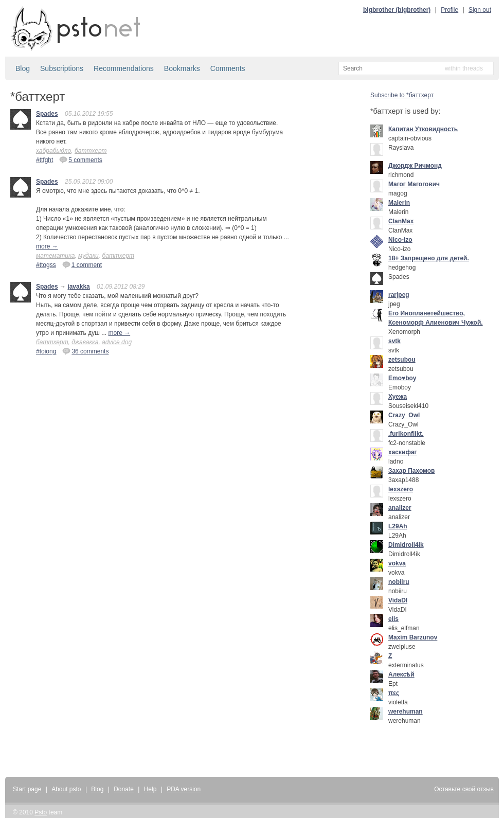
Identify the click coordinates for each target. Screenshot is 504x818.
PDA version (184, 789)
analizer (400, 508)
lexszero (401, 489)
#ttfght (44, 160)
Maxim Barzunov (413, 637)
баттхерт (91, 151)
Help (150, 789)
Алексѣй (401, 674)
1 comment (82, 264)
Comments (228, 68)
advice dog (117, 342)
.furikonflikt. (406, 434)
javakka (78, 287)
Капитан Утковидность (423, 129)
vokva (397, 563)
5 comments (80, 159)
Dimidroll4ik (406, 545)
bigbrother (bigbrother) (397, 10)
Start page (27, 789)
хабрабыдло (53, 151)
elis (393, 619)
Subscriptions (62, 68)
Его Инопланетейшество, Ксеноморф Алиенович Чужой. (436, 318)
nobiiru (399, 582)
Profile (449, 10)
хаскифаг (403, 452)
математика (55, 256)
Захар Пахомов (411, 471)
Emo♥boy (402, 378)
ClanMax (401, 221)
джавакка (85, 342)
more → (47, 246)
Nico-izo (400, 240)
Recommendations (124, 68)
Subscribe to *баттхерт (402, 95)
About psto (66, 789)
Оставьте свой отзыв (464, 789)
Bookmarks (182, 68)
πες (394, 693)
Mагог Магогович (414, 184)
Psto (41, 812)
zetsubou (402, 360)
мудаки (88, 256)
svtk (394, 341)
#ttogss (46, 265)
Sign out (480, 10)
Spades (47, 114)
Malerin (399, 203)
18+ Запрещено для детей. (429, 258)
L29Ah (398, 526)
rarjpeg (399, 295)
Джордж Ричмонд (415, 166)
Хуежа (398, 397)
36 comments (85, 351)
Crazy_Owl (404, 415)
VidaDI (398, 600)
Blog (23, 68)
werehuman (406, 712)
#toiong (46, 351)
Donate (124, 789)
